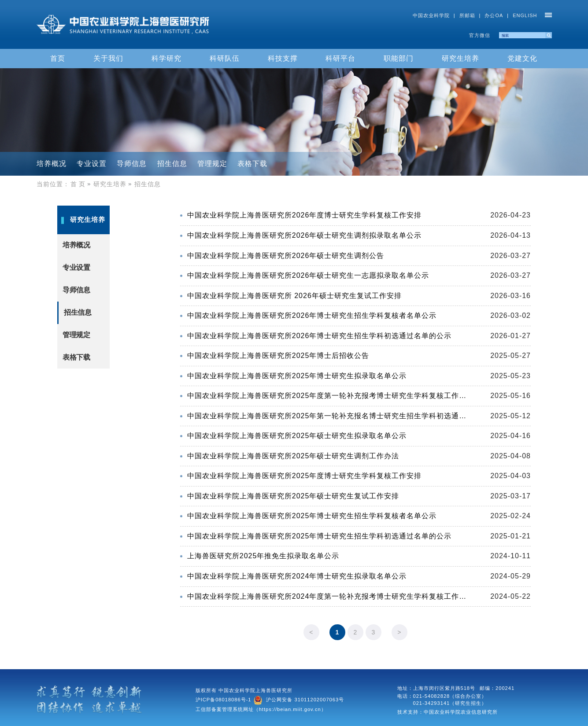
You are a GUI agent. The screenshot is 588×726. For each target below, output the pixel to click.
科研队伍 (225, 58)
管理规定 (212, 164)
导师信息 (132, 164)
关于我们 (108, 58)
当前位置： (53, 184)
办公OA (494, 15)
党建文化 (522, 58)
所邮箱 (467, 15)
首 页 (82, 184)
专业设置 (92, 164)
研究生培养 (460, 58)
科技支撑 (283, 58)
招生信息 (172, 164)
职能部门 (399, 58)
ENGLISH (525, 15)
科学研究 (166, 58)
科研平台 (340, 58)
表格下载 (252, 164)
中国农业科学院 (431, 15)
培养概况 (52, 164)
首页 (58, 58)
